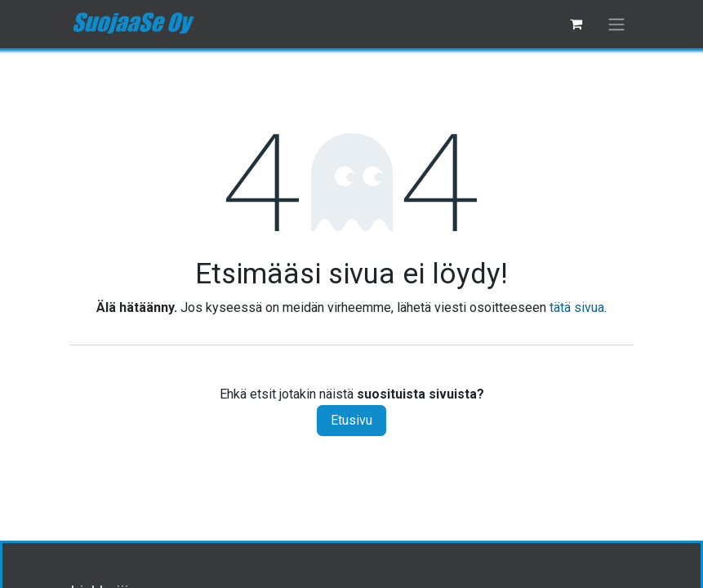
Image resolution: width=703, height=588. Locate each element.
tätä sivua (577, 307)
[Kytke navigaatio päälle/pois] (616, 24)
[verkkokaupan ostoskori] (576, 24)
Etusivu (351, 420)
